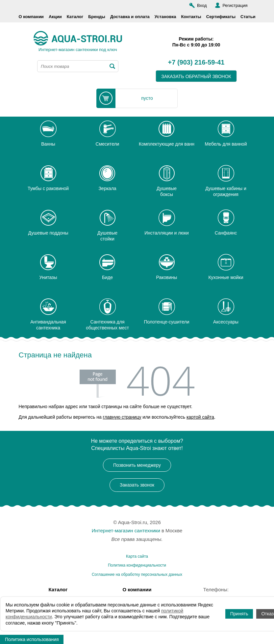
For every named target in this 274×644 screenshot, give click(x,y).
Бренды (97, 17)
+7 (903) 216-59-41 (196, 63)
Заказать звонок (137, 485)
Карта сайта (137, 556)
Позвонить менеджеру (137, 465)
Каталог (75, 17)
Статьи (248, 17)
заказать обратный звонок (196, 76)
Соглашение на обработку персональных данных (137, 574)
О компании (31, 17)
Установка (165, 17)
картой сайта (200, 417)
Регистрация (235, 5)
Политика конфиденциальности (137, 565)
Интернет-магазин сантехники (126, 531)
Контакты (191, 17)
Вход (202, 5)
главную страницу (122, 417)
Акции (55, 17)
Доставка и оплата (130, 17)
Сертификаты (221, 17)
